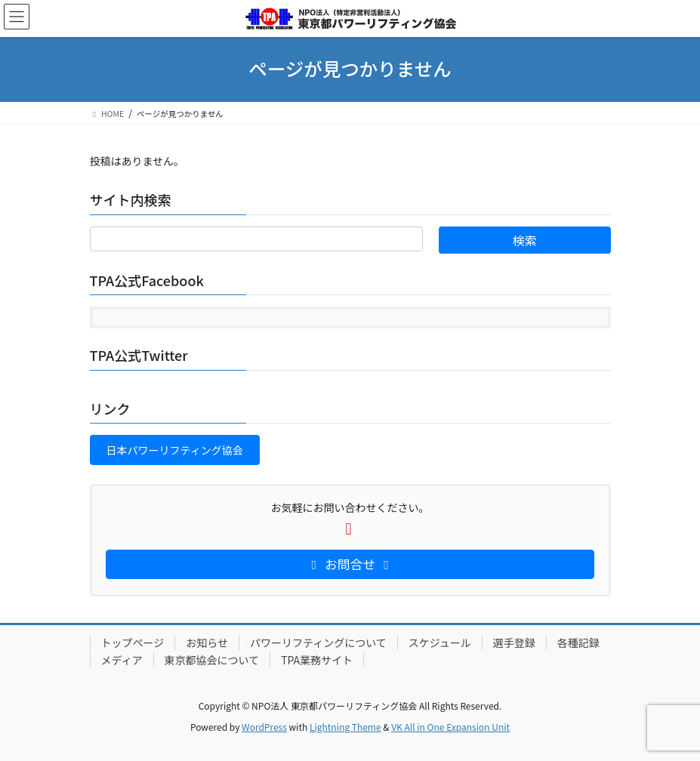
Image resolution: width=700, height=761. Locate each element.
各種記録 (578, 642)
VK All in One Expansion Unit (450, 727)
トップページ (133, 642)
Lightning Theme (345, 727)
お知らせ (207, 642)
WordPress (264, 727)
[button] (175, 450)
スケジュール (440, 642)
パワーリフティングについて (318, 642)
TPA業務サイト (317, 660)
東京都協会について (212, 660)
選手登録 (514, 642)
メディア (122, 660)
